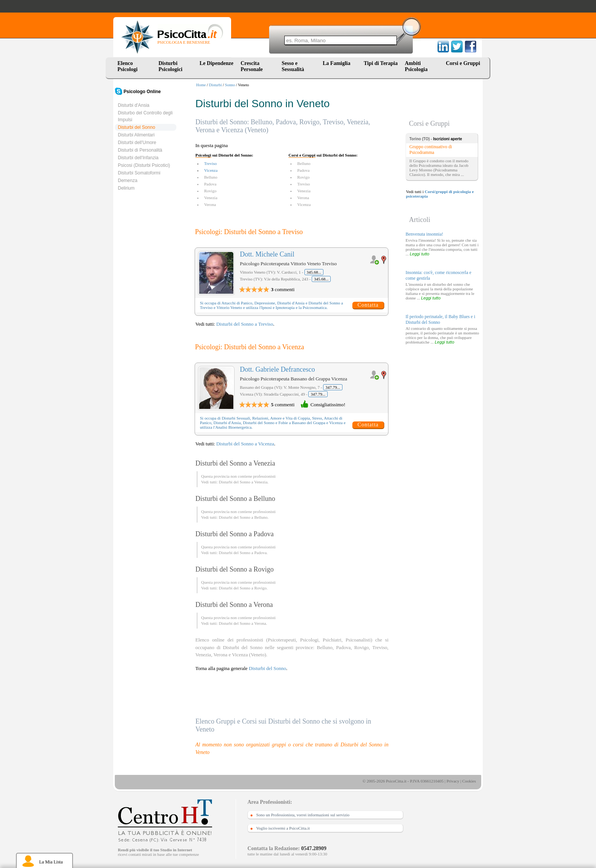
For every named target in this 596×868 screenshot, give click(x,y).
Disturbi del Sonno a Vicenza (245, 444)
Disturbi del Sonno (136, 127)
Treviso (210, 163)
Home (201, 85)
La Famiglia (338, 63)
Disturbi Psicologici (170, 66)
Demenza (128, 181)
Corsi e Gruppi (463, 63)
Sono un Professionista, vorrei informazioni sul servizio (303, 815)
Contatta (368, 305)
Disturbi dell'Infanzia (138, 158)
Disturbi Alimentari (136, 135)
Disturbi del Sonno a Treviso (245, 324)
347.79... (333, 387)
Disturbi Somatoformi (139, 173)
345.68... (314, 272)
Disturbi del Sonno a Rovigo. (243, 588)
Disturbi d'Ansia (134, 105)
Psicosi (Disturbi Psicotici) (144, 165)
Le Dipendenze (216, 63)
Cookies (469, 781)
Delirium (126, 188)
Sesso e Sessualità (293, 66)
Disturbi (216, 85)
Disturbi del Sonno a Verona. (243, 623)
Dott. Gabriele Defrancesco (277, 369)
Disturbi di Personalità (140, 150)
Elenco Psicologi (128, 66)
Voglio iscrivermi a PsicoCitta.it (283, 828)
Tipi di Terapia (381, 63)
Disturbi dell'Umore (137, 143)
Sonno (230, 85)
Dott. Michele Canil (267, 254)
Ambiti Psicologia (416, 66)
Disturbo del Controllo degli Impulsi (145, 116)
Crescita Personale (252, 66)
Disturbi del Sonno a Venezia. (243, 482)
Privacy (453, 781)
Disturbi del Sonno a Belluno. (243, 517)
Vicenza (211, 170)
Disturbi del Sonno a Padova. (243, 553)
